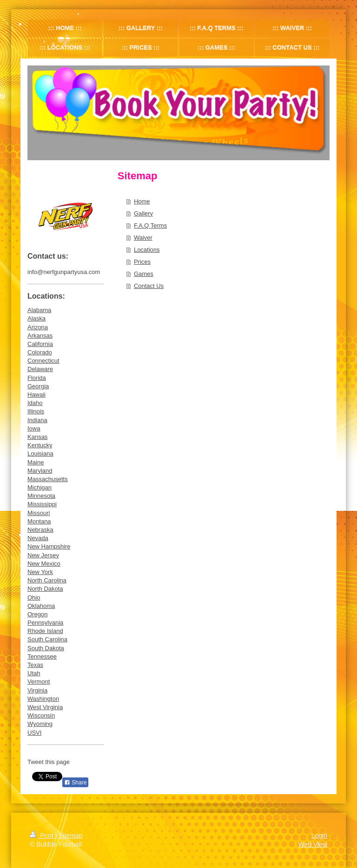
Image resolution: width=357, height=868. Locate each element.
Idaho (35, 403)
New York (40, 572)
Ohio (34, 597)
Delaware (40, 369)
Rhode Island (45, 631)
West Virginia (45, 707)
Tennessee (42, 656)
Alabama (39, 310)
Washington (43, 699)
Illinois (36, 411)
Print (43, 835)
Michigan (40, 487)
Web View (313, 844)
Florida (37, 378)
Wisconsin (41, 715)
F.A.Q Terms (150, 225)
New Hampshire (49, 546)
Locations (147, 250)
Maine (36, 462)
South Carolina (47, 639)
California (40, 344)
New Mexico (44, 564)
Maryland (40, 471)
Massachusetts (48, 479)
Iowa (34, 428)
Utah (34, 673)
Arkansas (40, 336)
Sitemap (70, 835)
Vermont (39, 682)
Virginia (37, 690)
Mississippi (42, 504)
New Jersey (43, 555)
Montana (39, 521)
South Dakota (46, 648)
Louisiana (40, 454)
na (63, 580)
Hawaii (36, 395)
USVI (34, 733)
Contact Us (149, 286)
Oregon (37, 614)
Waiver (143, 238)
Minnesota (41, 496)
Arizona (38, 327)
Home (142, 201)
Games (144, 274)
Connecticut (43, 361)
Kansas (37, 437)
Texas (35, 665)
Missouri (39, 513)
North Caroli (43, 580)
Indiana (37, 420)
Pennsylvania (45, 623)
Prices (142, 262)
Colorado (40, 352)
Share (75, 783)
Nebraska (40, 530)
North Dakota (45, 589)
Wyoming (40, 724)
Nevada (38, 538)
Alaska (36, 318)
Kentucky (40, 445)
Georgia (38, 386)
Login (319, 835)
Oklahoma (41, 606)
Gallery (143, 213)
